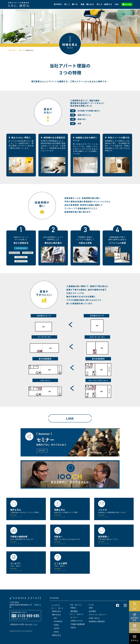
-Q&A (90, 608)
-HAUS (54, 632)
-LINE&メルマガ (75, 621)
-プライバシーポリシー (97, 615)
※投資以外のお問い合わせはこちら (24, 624)
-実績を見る (55, 635)
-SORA (54, 625)
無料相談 (135, 630)
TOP (10, 50)
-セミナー (73, 617)
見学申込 (135, 640)
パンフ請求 (135, 608)
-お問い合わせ (93, 618)
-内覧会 (72, 608)
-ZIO (53, 618)
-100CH (72, 628)
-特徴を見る (55, 611)
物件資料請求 (135, 619)
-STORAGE (56, 621)
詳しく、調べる (71, 4)
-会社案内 (91, 611)
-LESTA (55, 628)
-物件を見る (55, 615)
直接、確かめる (87, 4)
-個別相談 (73, 611)
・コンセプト (55, 605)
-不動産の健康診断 (76, 624)
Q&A (117, 4)
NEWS (59, 4)
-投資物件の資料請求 (96, 621)
